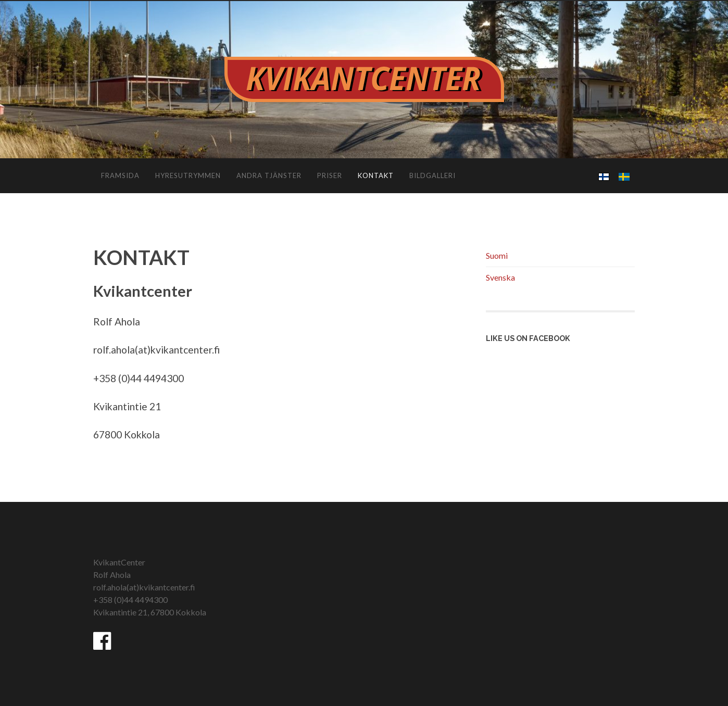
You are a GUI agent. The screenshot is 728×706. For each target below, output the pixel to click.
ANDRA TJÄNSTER (269, 175)
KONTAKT (376, 175)
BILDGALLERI (432, 175)
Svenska (500, 277)
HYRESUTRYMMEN (188, 175)
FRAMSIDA (120, 175)
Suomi (497, 255)
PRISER (330, 175)
